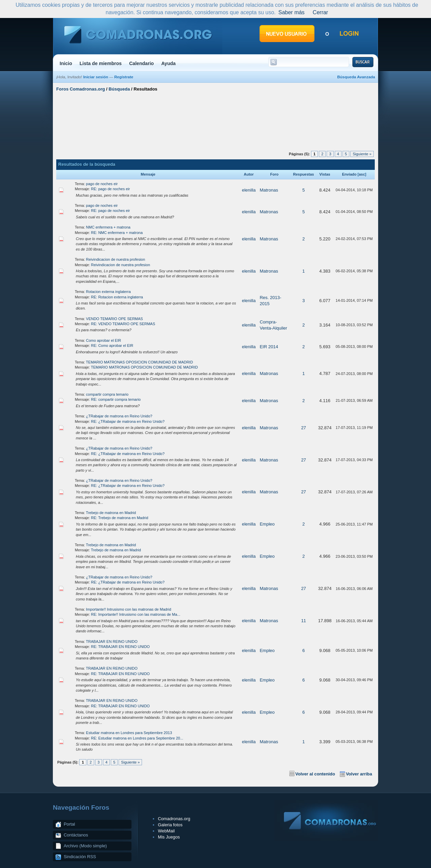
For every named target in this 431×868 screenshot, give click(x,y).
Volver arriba (359, 774)
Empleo (267, 524)
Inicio (66, 63)
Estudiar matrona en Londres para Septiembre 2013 (129, 733)
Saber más (291, 12)
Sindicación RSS (80, 857)
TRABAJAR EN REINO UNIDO (112, 642)
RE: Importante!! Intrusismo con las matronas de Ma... (136, 614)
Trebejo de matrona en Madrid (111, 513)
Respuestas (304, 174)
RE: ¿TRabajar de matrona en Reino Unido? (128, 421)
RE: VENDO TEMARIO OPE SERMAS (123, 324)
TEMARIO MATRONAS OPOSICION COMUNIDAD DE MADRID (140, 362)
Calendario (141, 63)
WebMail (166, 831)
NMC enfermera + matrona (108, 227)
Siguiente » (362, 154)
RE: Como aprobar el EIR (112, 346)
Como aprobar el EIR (104, 340)
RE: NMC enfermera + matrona (117, 233)
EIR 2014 (269, 347)
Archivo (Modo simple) (85, 846)
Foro (274, 174)
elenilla (249, 190)
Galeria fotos (170, 825)
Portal (69, 824)
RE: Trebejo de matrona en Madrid (120, 518)
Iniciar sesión (96, 77)
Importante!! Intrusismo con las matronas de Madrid (129, 609)
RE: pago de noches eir (111, 189)
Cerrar (320, 12)
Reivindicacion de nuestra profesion (116, 259)
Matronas (269, 190)
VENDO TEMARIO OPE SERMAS (115, 319)
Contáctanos (76, 835)
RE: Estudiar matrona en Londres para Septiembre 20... (137, 738)
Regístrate (124, 77)
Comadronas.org (174, 819)
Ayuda (169, 63)
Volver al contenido (315, 774)
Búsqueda (119, 89)
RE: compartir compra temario (116, 399)
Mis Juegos (169, 837)
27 (304, 428)
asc (362, 174)
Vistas (325, 174)
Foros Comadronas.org (81, 89)
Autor (249, 174)
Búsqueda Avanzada (356, 77)
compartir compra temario (107, 394)
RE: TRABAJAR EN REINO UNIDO (120, 647)
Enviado (349, 174)
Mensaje (148, 174)
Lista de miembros (101, 63)
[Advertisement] (215, 120)
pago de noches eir (102, 184)
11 (304, 621)
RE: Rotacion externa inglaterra (117, 297)
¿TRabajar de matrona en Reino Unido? (119, 416)
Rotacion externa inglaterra (108, 292)
